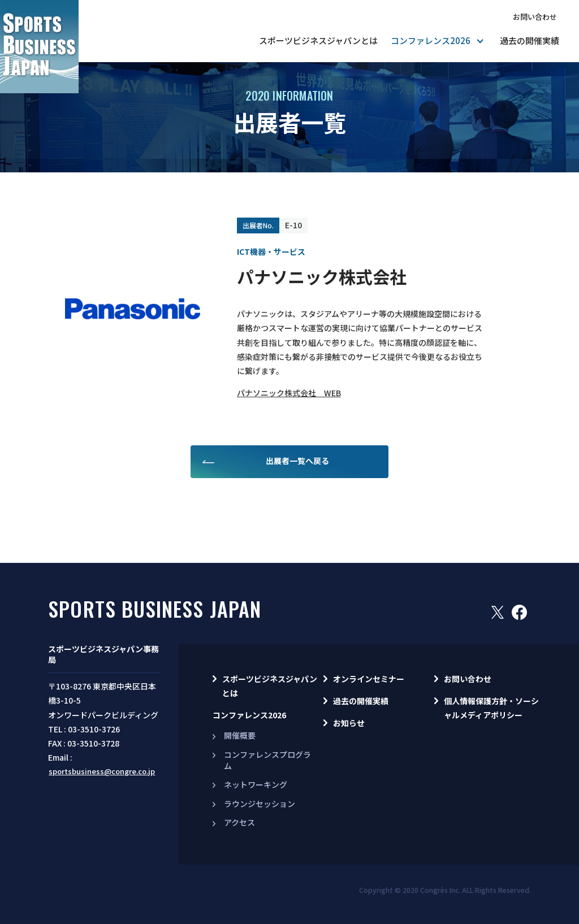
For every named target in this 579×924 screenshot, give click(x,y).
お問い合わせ (535, 17)
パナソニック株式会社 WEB (289, 393)
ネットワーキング (256, 784)
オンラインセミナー (369, 679)
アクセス (239, 822)
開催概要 (240, 735)
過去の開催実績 (530, 40)
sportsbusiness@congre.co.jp (102, 771)
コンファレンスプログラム (267, 760)
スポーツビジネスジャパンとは (318, 40)
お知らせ (349, 723)
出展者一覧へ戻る (297, 461)
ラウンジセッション (260, 804)
